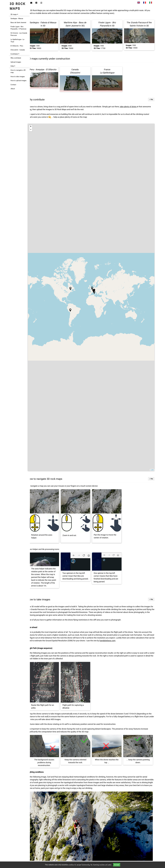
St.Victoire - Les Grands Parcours (19, 34)
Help (13, 66)
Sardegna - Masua (17, 19)
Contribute (15, 54)
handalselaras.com (132, 637)
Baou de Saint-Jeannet (18, 23)
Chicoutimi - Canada (18, 50)
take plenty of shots (133, 105)
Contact (13, 85)
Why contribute (16, 58)
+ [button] (36, 125)
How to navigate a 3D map (18, 71)
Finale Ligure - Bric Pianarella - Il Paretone (18, 28)
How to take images (18, 77)
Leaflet (152, 469)
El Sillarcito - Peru (17, 46)
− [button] (36, 129)
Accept (117, 865)
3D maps (14, 14)
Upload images (16, 62)
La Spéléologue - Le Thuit (17, 41)
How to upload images (18, 81)
